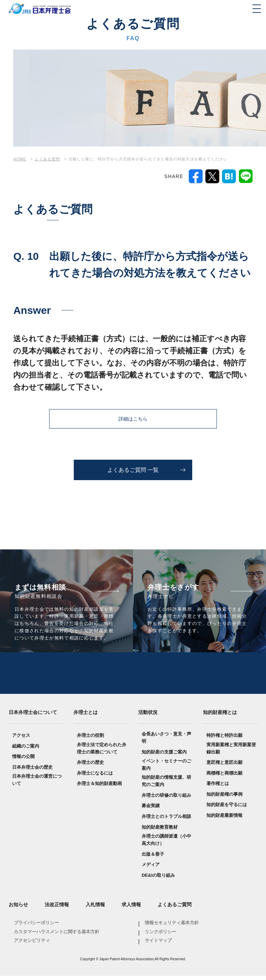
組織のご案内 (26, 750)
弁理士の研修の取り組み (166, 799)
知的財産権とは (220, 716)
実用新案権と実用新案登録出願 (231, 752)
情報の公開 (23, 761)
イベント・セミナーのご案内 (166, 769)
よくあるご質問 (175, 909)
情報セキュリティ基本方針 (172, 927)
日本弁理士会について (33, 716)
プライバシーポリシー (36, 927)
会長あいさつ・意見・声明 (166, 742)
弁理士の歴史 (90, 766)
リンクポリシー (161, 936)
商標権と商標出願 (224, 777)
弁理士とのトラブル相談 (166, 820)
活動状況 (148, 716)
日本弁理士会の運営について (37, 784)
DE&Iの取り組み (158, 879)
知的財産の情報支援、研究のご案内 (166, 785)
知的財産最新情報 (224, 819)
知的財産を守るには (227, 809)
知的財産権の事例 (224, 798)
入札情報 (95, 909)
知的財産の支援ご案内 (164, 756)
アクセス (21, 739)
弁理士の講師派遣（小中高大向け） (166, 844)
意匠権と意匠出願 (224, 766)
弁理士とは (86, 716)
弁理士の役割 (90, 739)
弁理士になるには (95, 777)
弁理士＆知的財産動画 (99, 788)
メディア (151, 869)
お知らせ (18, 909)
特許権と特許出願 (224, 739)
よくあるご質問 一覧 (133, 470)
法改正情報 (57, 909)
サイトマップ (158, 944)
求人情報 (131, 909)
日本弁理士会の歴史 (32, 771)
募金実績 (151, 810)
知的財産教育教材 (160, 831)
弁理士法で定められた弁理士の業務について (102, 752)
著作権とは (218, 788)
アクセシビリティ (32, 944)
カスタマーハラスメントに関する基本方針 (57, 936)
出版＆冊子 (153, 858)
